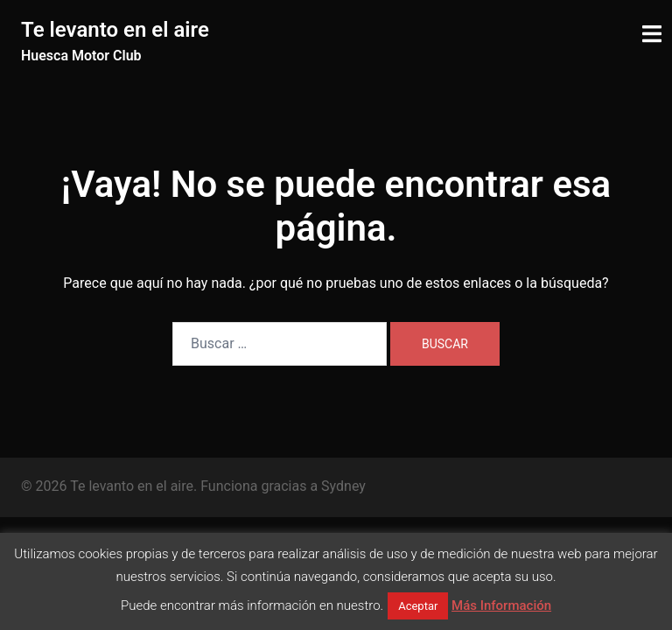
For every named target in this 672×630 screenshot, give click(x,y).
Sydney (343, 486)
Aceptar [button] (418, 606)
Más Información (501, 605)
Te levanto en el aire (115, 30)
